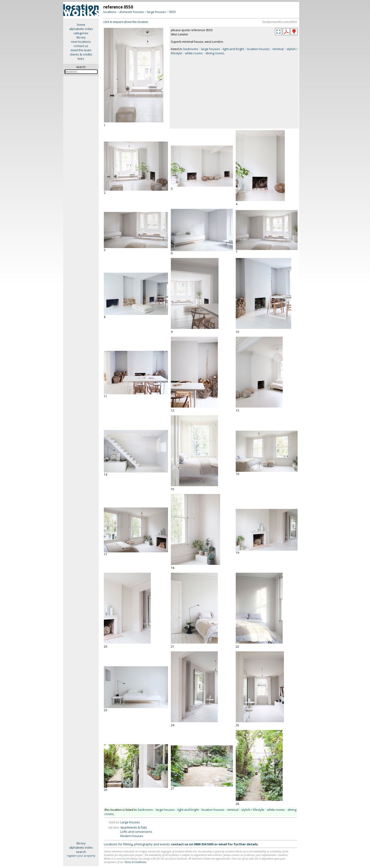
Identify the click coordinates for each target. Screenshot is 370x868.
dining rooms (215, 53)
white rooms (194, 53)
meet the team (81, 50)
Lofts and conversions (136, 832)
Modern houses (132, 836)
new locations (81, 42)
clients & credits (81, 54)
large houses (156, 12)
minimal (278, 49)
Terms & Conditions (135, 862)
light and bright (233, 49)
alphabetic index (81, 29)
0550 (172, 12)
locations (110, 12)
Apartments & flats (134, 827)
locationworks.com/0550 (280, 22)
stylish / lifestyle (253, 810)
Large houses (130, 822)
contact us (81, 46)
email (223, 844)
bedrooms (191, 49)
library (81, 37)
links (81, 59)
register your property (81, 856)
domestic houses (132, 12)
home (81, 25)
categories (81, 33)
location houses (258, 49)
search (81, 852)
